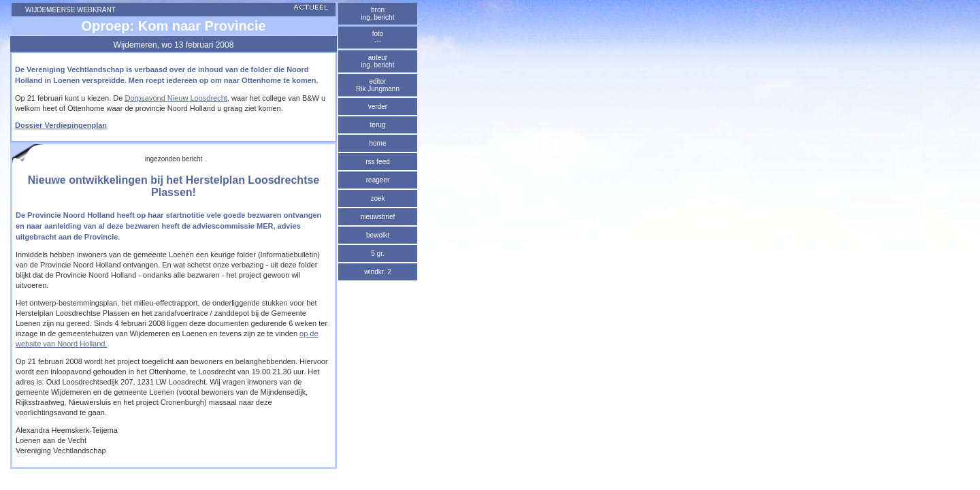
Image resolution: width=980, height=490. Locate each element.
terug (378, 125)
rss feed (378, 162)
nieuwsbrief (378, 217)
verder (378, 107)
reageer (378, 180)
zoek (377, 198)
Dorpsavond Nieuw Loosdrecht (176, 98)
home (377, 143)
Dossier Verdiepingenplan (61, 125)
